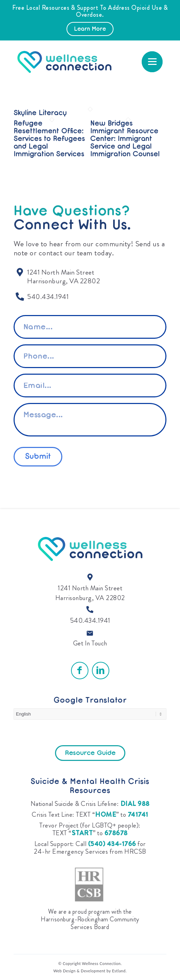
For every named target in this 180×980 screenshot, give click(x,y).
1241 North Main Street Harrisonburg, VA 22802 (90, 593)
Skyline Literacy (40, 113)
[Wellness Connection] (70, 62)
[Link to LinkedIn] (101, 671)
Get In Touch (90, 643)
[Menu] (152, 62)
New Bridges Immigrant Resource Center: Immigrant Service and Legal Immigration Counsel (125, 139)
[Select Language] (90, 714)
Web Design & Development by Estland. (90, 971)
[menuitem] (152, 62)
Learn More (90, 29)
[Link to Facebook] (80, 671)
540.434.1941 (90, 620)
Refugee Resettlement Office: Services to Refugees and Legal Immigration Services (49, 139)
